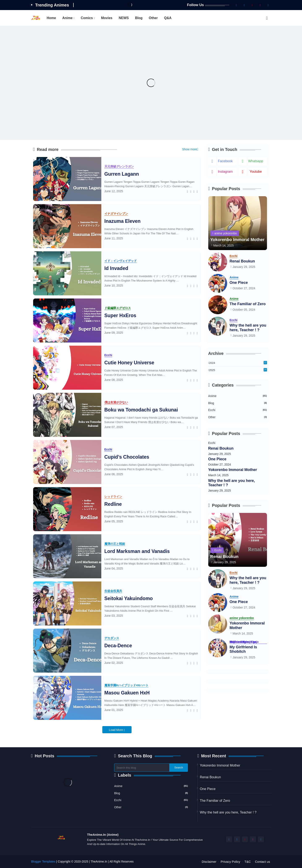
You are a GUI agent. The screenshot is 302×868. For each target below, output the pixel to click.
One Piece (239, 283)
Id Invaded (116, 268)
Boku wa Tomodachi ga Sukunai (141, 410)
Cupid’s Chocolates (127, 457)
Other (153, 18)
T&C (248, 862)
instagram (225, 172)
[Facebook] (188, 191)
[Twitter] (191, 191)
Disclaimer (209, 862)
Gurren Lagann (122, 174)
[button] (267, 18)
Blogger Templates (43, 862)
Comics (87, 18)
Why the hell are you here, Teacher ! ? (248, 328)
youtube (256, 172)
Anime (67, 18)
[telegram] (268, 5)
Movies (107, 18)
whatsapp (256, 161)
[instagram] (260, 5)
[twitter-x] (244, 5)
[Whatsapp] (194, 191)
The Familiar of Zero (248, 304)
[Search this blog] (142, 768)
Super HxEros (120, 315)
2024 (238, 363)
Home (51, 18)
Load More (116, 730)
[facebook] (236, 5)
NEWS (124, 18)
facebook (225, 161)
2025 (238, 370)
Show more (189, 149)
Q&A (168, 18)
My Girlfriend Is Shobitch (243, 649)
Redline (113, 504)
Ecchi (238, 410)
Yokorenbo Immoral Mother (233, 470)
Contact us (263, 862)
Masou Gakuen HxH (127, 693)
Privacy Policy (230, 862)
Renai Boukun (242, 261)
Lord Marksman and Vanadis (137, 551)
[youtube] (252, 5)
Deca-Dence (118, 646)
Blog (139, 18)
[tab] (51, 18)
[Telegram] (197, 191)
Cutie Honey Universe (129, 363)
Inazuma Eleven (123, 221)
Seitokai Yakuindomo (129, 598)
